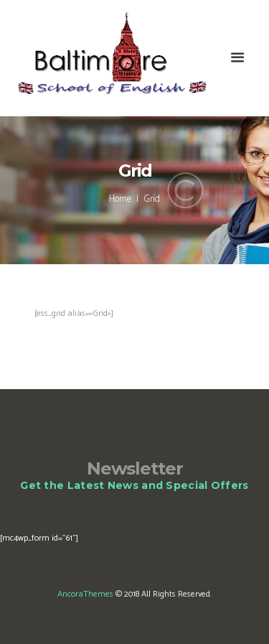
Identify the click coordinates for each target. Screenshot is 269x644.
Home (120, 200)
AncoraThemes (85, 594)
